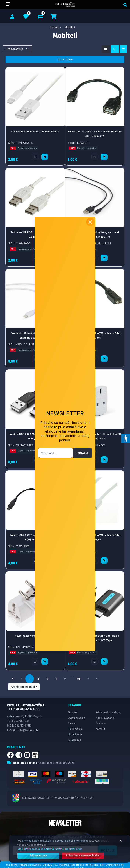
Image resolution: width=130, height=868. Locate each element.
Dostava (100, 723)
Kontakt (100, 729)
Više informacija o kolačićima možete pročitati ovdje (50, 849)
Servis (72, 723)
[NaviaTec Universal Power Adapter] (45, 661)
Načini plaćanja (105, 718)
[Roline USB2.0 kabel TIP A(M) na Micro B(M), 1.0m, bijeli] (104, 560)
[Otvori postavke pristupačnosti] (126, 438)
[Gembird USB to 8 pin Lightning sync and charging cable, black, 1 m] (104, 258)
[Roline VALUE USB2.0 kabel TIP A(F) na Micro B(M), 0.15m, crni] (104, 157)
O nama (73, 712)
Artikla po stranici (23, 687)
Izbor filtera (65, 59)
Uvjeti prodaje (77, 718)
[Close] (38, 856)
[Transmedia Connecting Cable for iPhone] (45, 157)
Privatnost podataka (108, 712)
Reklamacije (75, 729)
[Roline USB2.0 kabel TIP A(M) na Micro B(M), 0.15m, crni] (104, 359)
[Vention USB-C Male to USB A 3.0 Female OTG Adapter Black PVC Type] (104, 661)
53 (79, 679)
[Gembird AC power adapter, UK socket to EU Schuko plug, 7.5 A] (104, 459)
